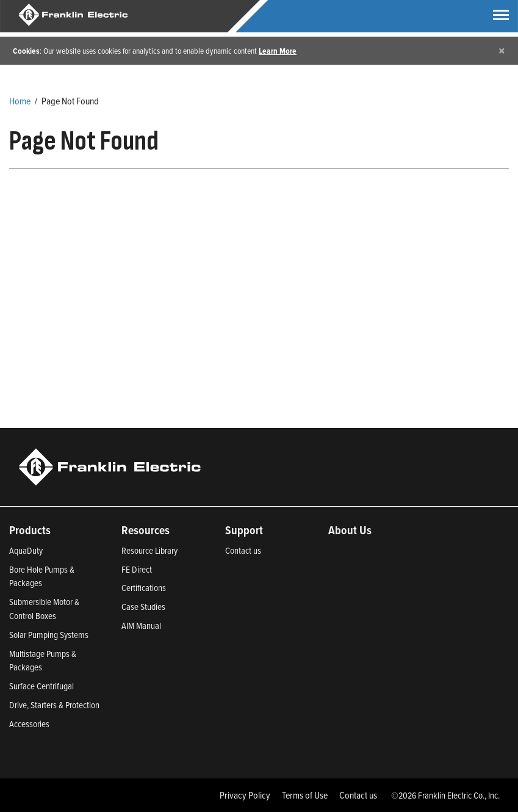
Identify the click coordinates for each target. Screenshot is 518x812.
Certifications (144, 588)
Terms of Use (305, 795)
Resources (146, 530)
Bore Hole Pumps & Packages (42, 576)
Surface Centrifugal (41, 686)
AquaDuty (26, 550)
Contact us (243, 550)
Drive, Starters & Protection (54, 705)
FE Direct (137, 569)
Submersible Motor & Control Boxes (44, 609)
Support (244, 530)
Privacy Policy (245, 795)
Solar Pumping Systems (49, 635)
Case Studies (143, 607)
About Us (350, 530)
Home (20, 101)
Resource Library (149, 550)
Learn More (278, 51)
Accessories (29, 724)
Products (30, 530)
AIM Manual (141, 625)
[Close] (502, 50)
